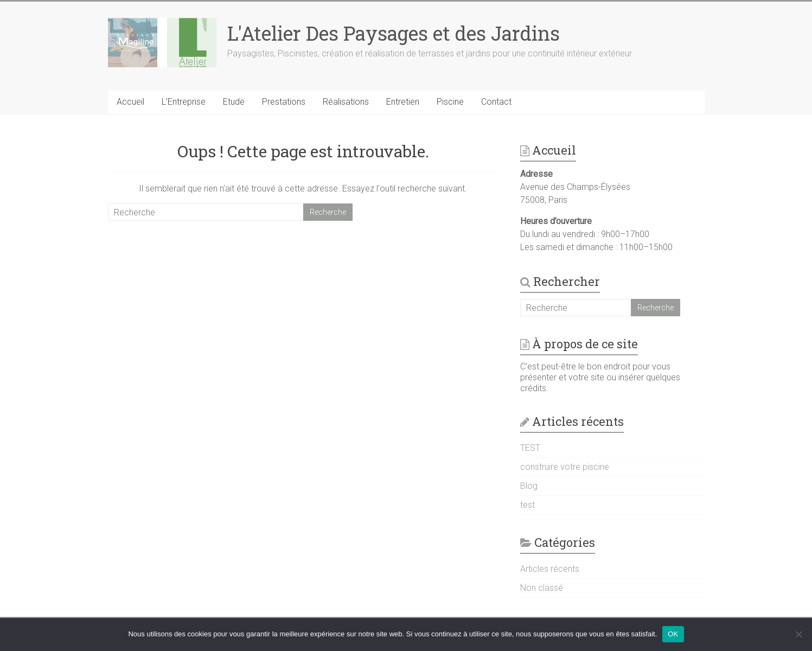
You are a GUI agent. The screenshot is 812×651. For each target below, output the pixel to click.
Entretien (403, 102)
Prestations (284, 102)
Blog (529, 486)
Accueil (130, 102)
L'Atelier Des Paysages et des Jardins (394, 33)
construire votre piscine (565, 467)
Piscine (450, 102)
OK (673, 634)
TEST (530, 448)
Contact (496, 102)
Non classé (542, 588)
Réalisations (346, 102)
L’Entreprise (184, 102)
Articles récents (550, 569)
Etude (234, 102)
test (528, 505)
